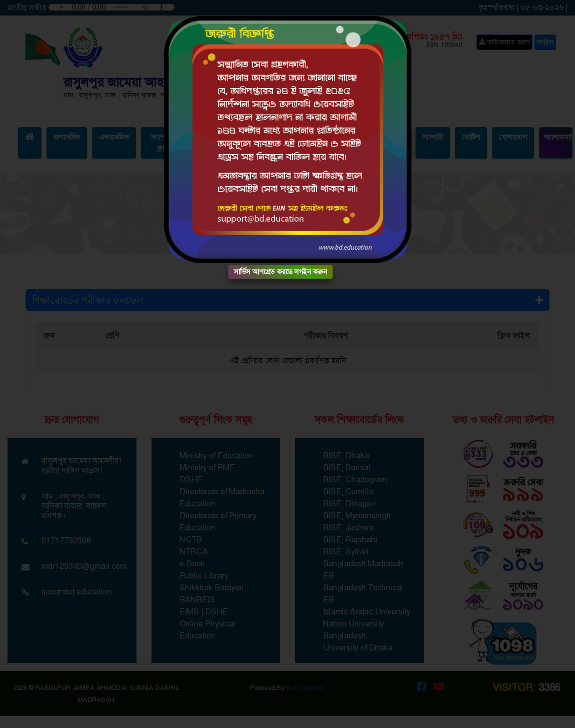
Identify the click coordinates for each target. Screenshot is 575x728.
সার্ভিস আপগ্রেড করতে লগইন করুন (280, 272)
